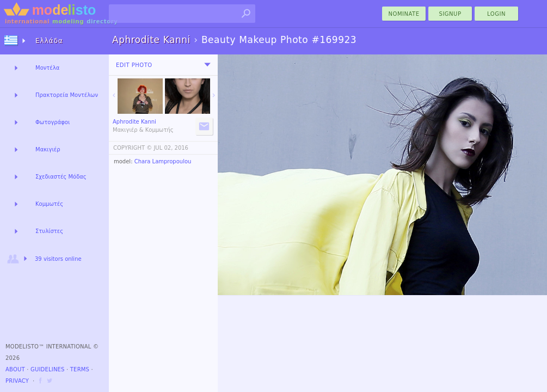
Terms (80, 369)
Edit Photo (134, 65)
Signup (450, 14)
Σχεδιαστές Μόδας (61, 177)
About (15, 369)
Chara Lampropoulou (163, 161)
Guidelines (48, 369)
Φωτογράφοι (53, 122)
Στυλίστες (49, 231)
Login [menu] (496, 14)
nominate (404, 14)
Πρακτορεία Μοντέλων (67, 95)
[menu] (207, 65)
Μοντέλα (47, 68)
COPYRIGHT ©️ (133, 148)
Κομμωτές (49, 204)
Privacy (17, 381)
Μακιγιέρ (48, 149)
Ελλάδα (49, 41)
